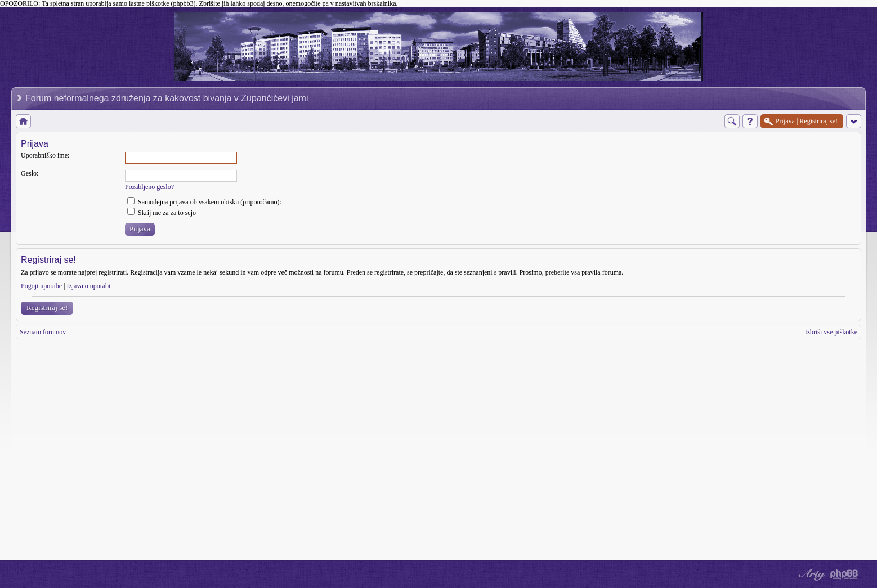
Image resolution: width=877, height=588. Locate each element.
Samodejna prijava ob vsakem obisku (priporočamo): (204, 202)
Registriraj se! (47, 308)
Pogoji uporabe (41, 286)
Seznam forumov (43, 332)
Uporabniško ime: (45, 155)
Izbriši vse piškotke (831, 332)
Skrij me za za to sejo (162, 213)
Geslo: (30, 173)
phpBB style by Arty (811, 574)
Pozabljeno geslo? (149, 187)
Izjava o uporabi (88, 286)
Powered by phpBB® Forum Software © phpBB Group (844, 574)
